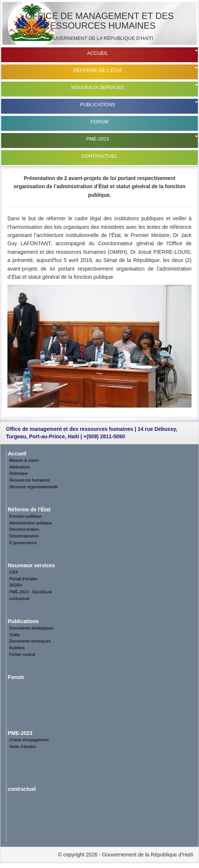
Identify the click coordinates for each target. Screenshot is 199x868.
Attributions (20, 467)
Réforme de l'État (98, 70)
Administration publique (31, 523)
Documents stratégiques (31, 628)
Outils (15, 635)
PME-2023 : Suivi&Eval (31, 592)
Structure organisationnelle (34, 487)
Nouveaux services (97, 87)
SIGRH (16, 585)
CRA (14, 572)
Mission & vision (24, 460)
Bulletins (17, 648)
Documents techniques (30, 641)
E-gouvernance (23, 543)
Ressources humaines (30, 480)
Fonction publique (25, 516)
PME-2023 (98, 139)
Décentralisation (24, 536)
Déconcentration (24, 529)
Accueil (97, 53)
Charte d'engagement (29, 740)
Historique (19, 473)
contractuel (100, 156)
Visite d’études (23, 747)
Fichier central (22, 654)
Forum (100, 122)
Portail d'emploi (23, 579)
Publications (97, 105)
